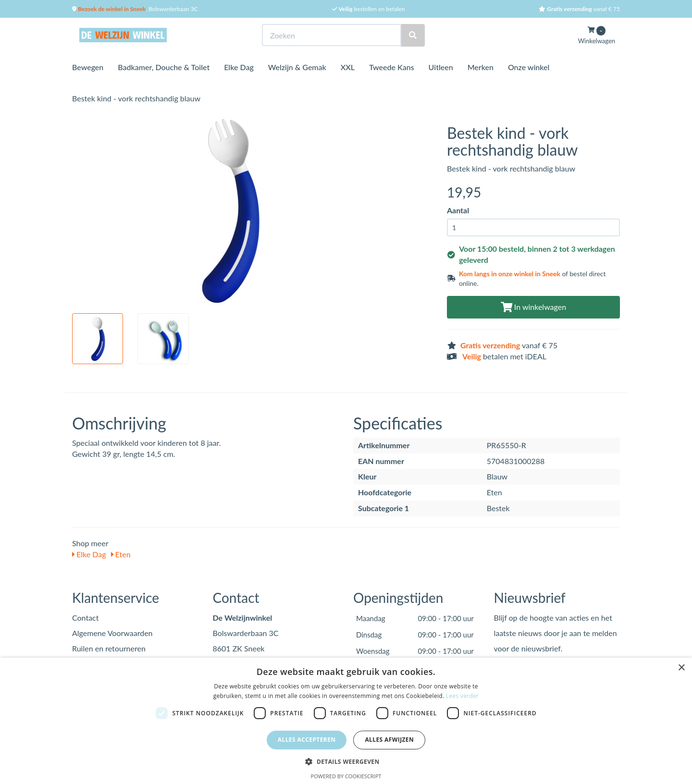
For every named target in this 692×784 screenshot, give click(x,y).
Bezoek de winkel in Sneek (111, 9)
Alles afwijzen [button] (389, 740)
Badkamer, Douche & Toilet (164, 67)
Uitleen (441, 67)
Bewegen (88, 67)
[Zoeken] (413, 35)
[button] (346, 761)
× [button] (681, 668)
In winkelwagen (533, 307)
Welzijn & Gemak (297, 67)
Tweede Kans (392, 67)
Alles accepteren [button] (307, 740)
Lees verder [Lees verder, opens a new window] (463, 696)
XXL (348, 67)
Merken (481, 67)
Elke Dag (239, 67)
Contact (85, 618)
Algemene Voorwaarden (112, 633)
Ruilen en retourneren (109, 648)
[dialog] (346, 721)
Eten (121, 554)
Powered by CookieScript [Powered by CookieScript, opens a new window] (346, 776)
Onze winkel (529, 67)
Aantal (458, 210)
